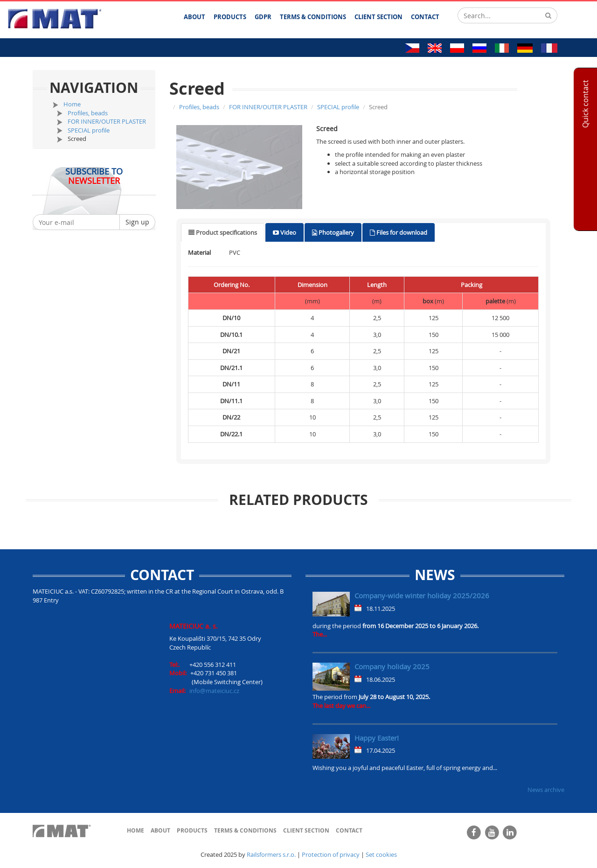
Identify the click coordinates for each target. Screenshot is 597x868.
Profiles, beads (88, 113)
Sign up (137, 222)
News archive (546, 790)
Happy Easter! (377, 738)
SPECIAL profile (89, 130)
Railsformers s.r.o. (271, 854)
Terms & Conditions (245, 830)
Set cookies (381, 854)
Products (192, 830)
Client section (306, 830)
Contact (349, 830)
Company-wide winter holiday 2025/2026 (422, 595)
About (160, 830)
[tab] (223, 233)
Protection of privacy (331, 854)
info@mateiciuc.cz (214, 691)
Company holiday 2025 (392, 666)
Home (72, 104)
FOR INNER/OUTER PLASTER (107, 121)
